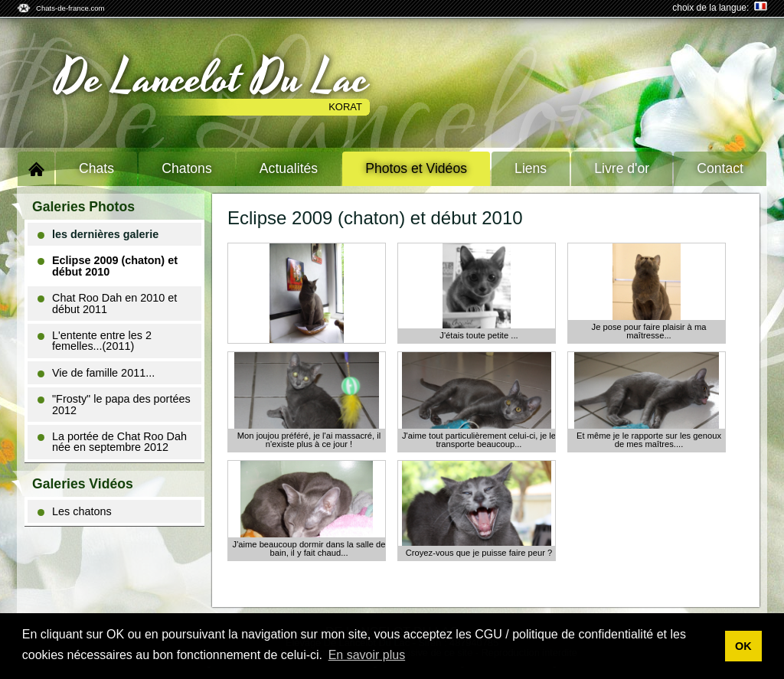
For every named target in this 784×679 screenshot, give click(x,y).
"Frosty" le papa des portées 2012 (114, 404)
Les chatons (75, 511)
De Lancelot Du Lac (212, 79)
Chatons (187, 168)
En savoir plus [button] (367, 655)
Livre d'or (622, 168)
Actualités (289, 168)
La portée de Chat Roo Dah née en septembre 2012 (112, 442)
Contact (720, 168)
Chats (96, 168)
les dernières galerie (98, 234)
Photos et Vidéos (416, 168)
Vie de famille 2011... (96, 373)
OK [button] (743, 646)
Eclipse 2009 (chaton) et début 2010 (108, 266)
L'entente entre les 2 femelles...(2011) (95, 341)
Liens (531, 168)
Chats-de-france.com (70, 8)
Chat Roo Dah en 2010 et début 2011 (107, 303)
